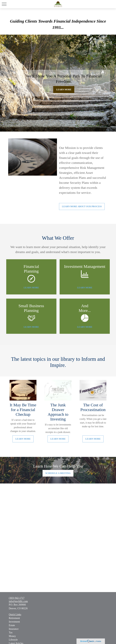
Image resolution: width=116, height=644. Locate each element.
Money (12, 636)
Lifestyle (13, 640)
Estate (12, 625)
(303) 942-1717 (17, 598)
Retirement (14, 618)
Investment (14, 622)
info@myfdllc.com (18, 601)
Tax (11, 633)
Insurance (14, 629)
